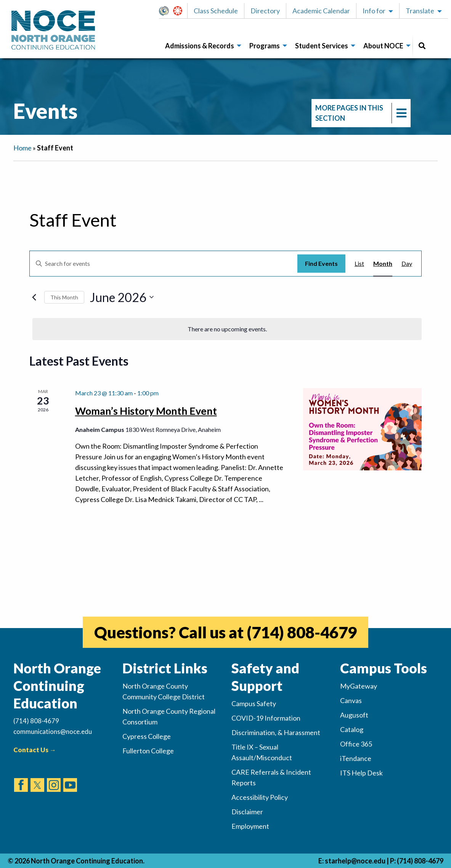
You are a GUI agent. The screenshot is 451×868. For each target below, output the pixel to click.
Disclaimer (247, 812)
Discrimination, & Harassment (276, 732)
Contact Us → (35, 750)
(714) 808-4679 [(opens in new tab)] (302, 632)
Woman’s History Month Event (146, 411)
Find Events (321, 263)
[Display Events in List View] (359, 264)
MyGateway (167, 11)
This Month (64, 297)
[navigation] (361, 113)
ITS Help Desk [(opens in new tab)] (361, 773)
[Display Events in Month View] (383, 264)
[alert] (227, 329)
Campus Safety (254, 703)
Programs (265, 46)
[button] (166, 11)
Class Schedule (216, 11)
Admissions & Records (200, 46)
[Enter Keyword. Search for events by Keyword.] (164, 264)
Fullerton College (148, 751)
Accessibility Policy (260, 797)
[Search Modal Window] (422, 46)
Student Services (322, 46)
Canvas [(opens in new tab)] (351, 700)
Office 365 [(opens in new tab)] (356, 744)
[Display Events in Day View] (407, 264)
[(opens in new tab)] (21, 778)
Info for (374, 11)
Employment (250, 826)
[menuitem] (201, 46)
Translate (420, 11)
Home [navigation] (22, 148)
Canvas (181, 11)
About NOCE (383, 46)
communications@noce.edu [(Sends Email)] (53, 731)
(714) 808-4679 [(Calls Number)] (36, 721)
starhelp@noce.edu (355, 861)
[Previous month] (34, 297)
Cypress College (147, 736)
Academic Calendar (321, 11)
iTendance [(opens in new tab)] (356, 758)
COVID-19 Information (266, 718)
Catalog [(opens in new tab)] (352, 729)
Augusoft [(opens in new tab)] (354, 715)
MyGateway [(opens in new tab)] (359, 686)
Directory (265, 11)
